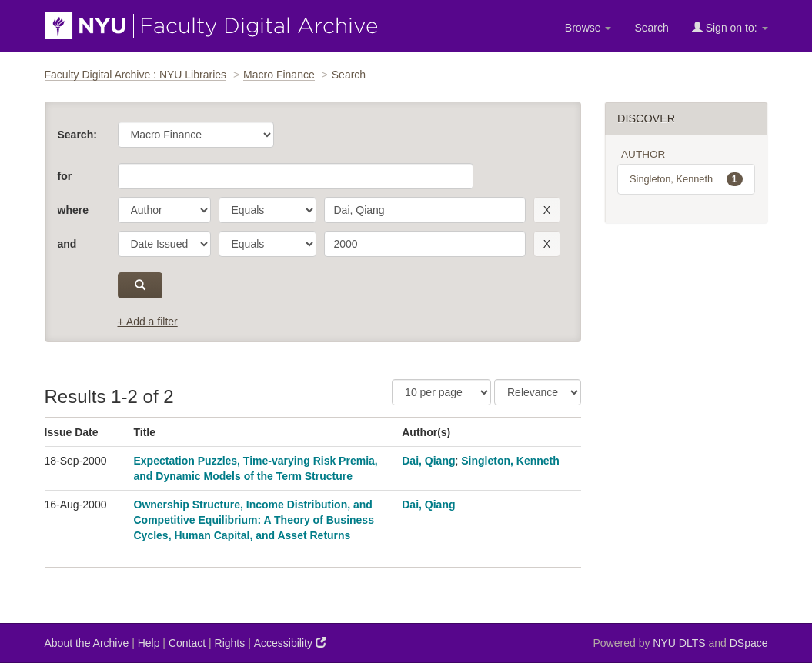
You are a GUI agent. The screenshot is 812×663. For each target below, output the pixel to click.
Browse (588, 28)
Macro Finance (279, 75)
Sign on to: (730, 27)
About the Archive (87, 643)
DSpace (749, 643)
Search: (77, 135)
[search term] (425, 210)
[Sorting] (538, 392)
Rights (230, 643)
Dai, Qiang (428, 461)
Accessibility (290, 643)
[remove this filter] (547, 210)
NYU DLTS (679, 643)
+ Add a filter (148, 322)
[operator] (267, 210)
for (65, 176)
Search (651, 28)
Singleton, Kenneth (510, 461)
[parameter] (164, 210)
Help (149, 643)
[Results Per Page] (441, 392)
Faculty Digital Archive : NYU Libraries (136, 75)
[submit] (140, 285)
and (67, 244)
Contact (187, 643)
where (73, 210)
